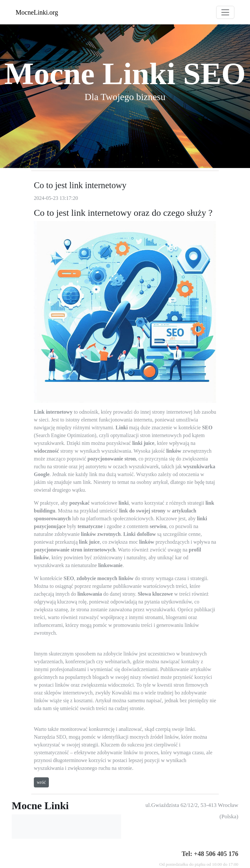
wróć (41, 782)
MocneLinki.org (37, 12)
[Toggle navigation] (225, 12)
